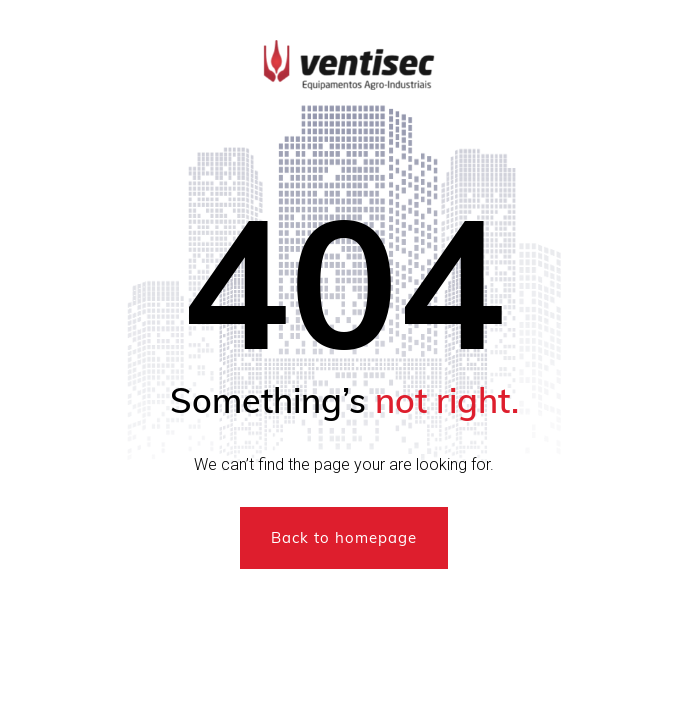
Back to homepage (344, 537)
